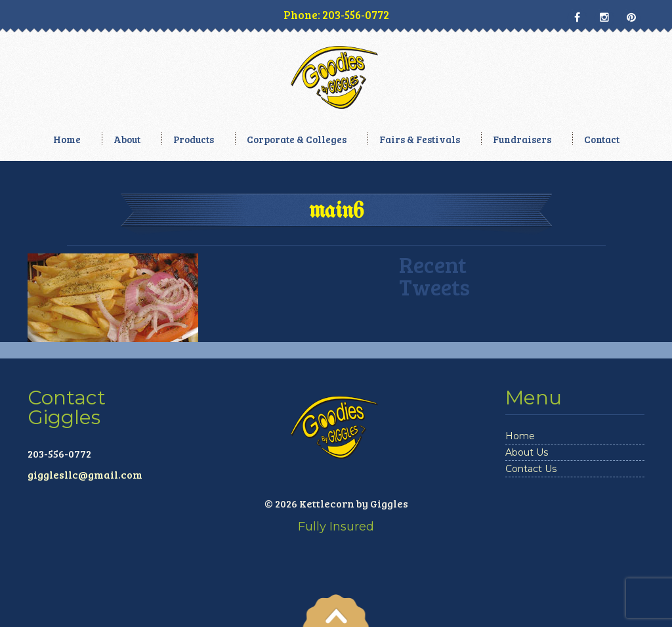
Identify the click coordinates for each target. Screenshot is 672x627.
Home (67, 139)
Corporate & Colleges (297, 139)
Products (194, 139)
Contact (602, 139)
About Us (527, 452)
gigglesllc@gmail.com (85, 474)
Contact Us (531, 469)
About (127, 139)
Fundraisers (522, 139)
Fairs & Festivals (420, 139)
